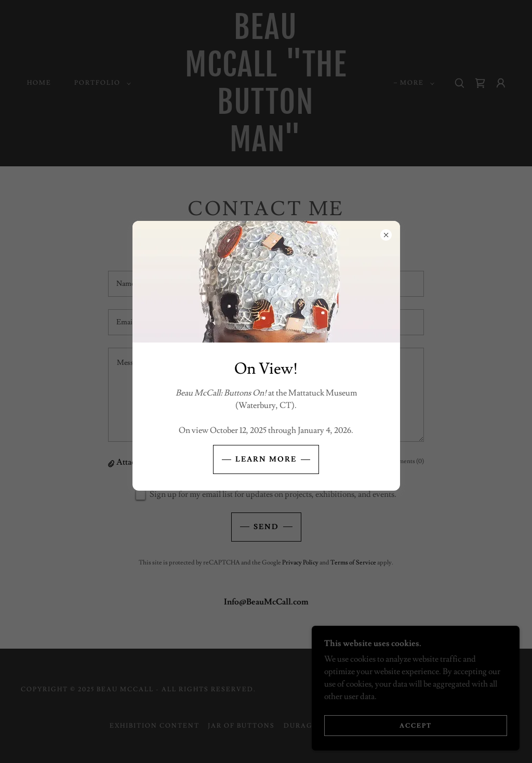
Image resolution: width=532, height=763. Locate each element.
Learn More (266, 459)
